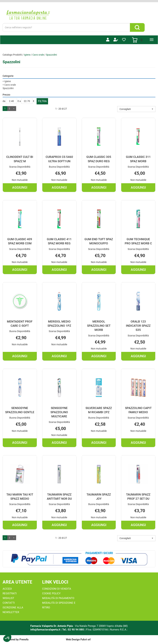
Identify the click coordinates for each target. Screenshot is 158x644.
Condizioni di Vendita (57, 589)
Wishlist (8, 598)
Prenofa (24, 639)
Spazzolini (8, 88)
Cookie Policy (51, 593)
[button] (136, 109)
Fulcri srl (86, 639)
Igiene (27, 55)
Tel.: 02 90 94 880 (73, 630)
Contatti (9, 603)
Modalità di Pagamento (58, 598)
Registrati (10, 593)
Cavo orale (38, 55)
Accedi (7, 589)
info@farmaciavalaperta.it (45, 630)
